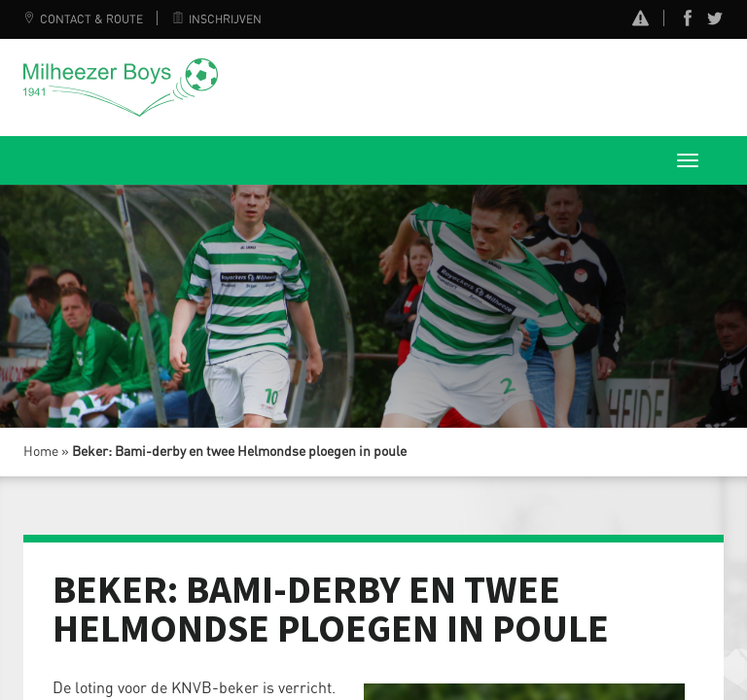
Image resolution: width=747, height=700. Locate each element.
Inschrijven (217, 19)
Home (41, 452)
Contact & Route (83, 19)
